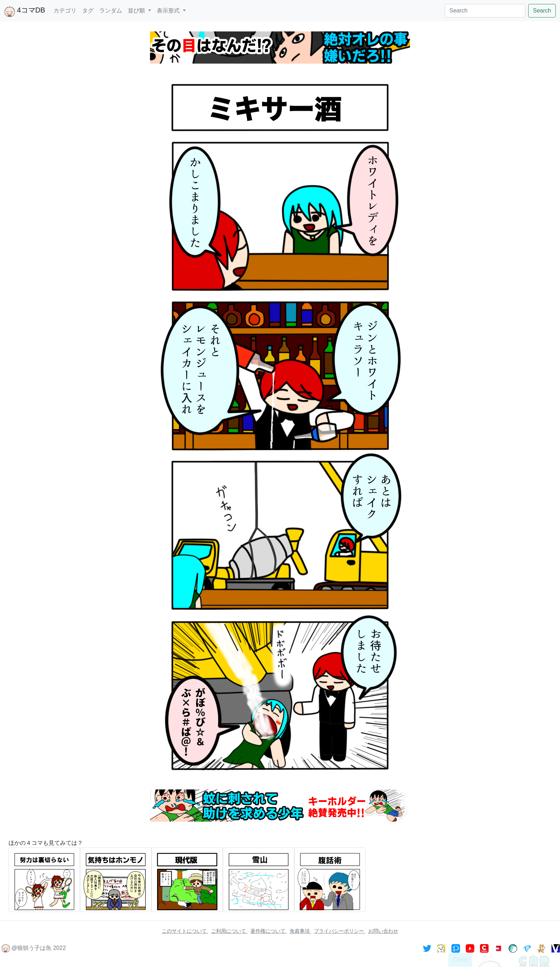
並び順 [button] (137, 11)
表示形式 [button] (169, 11)
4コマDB (25, 11)
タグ (88, 11)
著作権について (269, 931)
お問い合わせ (383, 931)
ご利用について (229, 931)
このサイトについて (185, 931)
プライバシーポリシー (340, 931)
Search (542, 11)
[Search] (485, 11)
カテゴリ (65, 11)
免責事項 (300, 931)
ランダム (111, 11)
